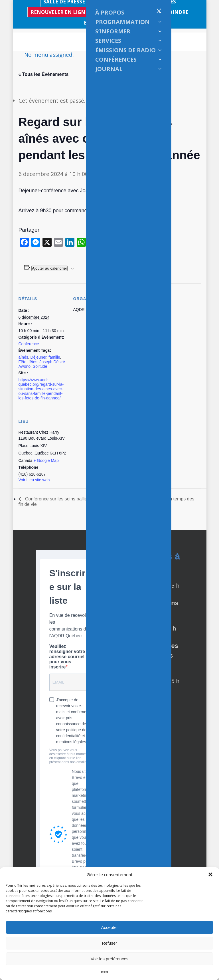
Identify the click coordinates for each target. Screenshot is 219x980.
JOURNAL (109, 69)
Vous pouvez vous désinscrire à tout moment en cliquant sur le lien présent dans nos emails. (69, 756)
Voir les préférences (110, 959)
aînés (23, 357)
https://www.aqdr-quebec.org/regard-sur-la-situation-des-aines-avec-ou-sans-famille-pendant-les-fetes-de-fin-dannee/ (41, 389)
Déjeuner (38, 357)
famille (54, 357)
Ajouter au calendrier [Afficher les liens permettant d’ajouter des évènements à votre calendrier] (49, 268)
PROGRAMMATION (122, 22)
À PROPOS (110, 12)
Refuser (110, 943)
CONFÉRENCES (116, 59)
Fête (23, 362)
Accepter (109, 927)
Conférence (29, 344)
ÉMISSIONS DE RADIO (125, 50)
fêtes (33, 362)
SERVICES (108, 41)
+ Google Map (46, 460)
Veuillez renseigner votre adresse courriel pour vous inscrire (67, 657)
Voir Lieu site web (34, 480)
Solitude (40, 366)
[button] (210, 874)
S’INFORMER (113, 31)
